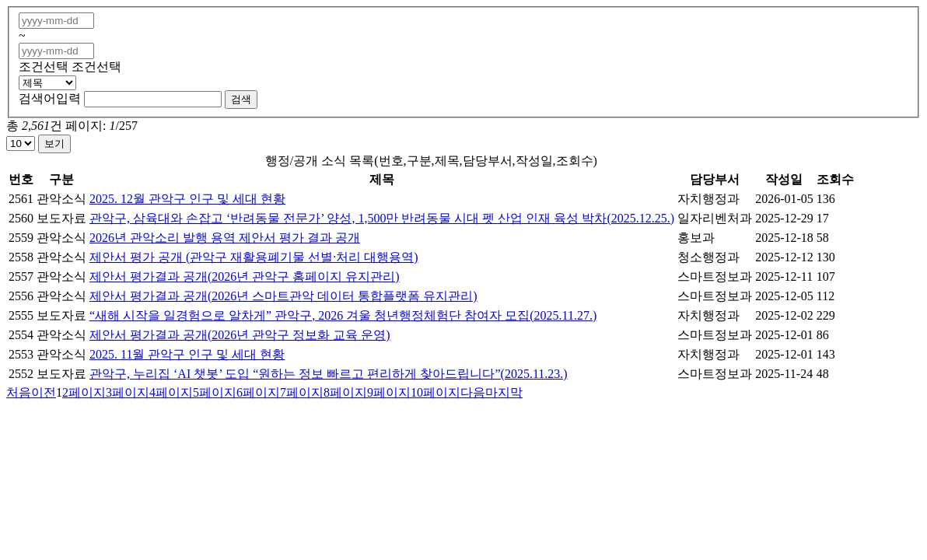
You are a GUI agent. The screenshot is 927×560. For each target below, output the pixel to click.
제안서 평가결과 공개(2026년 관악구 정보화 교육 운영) (240, 335)
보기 (54, 143)
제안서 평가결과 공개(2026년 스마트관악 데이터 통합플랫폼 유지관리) (283, 296)
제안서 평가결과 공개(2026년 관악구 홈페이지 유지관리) (245, 276)
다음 (473, 392)
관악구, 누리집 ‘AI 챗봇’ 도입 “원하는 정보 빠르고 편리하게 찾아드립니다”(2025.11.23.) (329, 374)
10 (436, 392)
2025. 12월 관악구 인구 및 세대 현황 (187, 199)
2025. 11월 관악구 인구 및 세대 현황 (187, 354)
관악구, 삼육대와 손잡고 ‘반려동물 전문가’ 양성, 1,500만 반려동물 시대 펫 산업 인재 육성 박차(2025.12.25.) (382, 218)
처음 (19, 392)
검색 (241, 99)
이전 (44, 392)
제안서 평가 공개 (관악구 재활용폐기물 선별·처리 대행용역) (254, 257)
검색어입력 (50, 98)
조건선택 (44, 66)
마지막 (504, 392)
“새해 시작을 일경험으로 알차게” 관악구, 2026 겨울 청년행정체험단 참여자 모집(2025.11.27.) (343, 315)
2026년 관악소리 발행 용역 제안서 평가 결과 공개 (225, 238)
